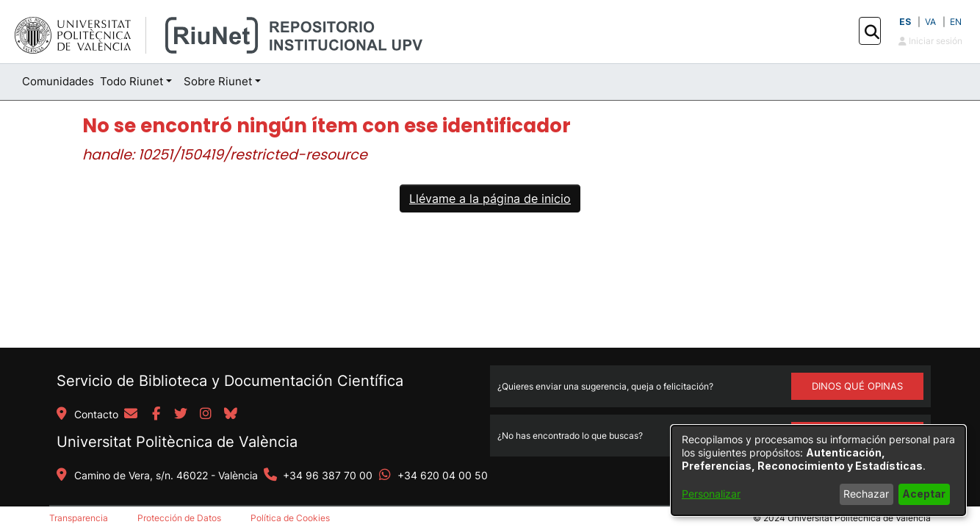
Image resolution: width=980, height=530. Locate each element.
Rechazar (866, 494)
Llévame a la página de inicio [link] (490, 198)
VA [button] (930, 22)
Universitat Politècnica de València (177, 442)
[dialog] (818, 470)
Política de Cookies (290, 518)
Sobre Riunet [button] (218, 81)
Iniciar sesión (930, 41)
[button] (872, 32)
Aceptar (924, 494)
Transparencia (79, 518)
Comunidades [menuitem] (58, 81)
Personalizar (711, 494)
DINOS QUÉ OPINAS (857, 386)
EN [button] (956, 22)
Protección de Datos (179, 518)
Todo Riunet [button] (131, 81)
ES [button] (905, 22)
